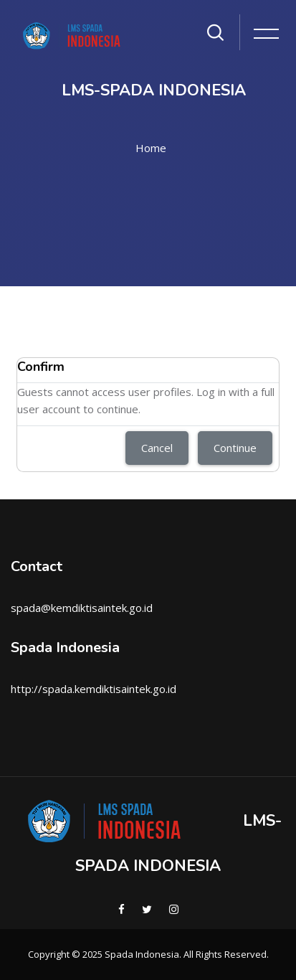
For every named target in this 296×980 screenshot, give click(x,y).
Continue (235, 448)
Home (151, 148)
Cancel (157, 448)
